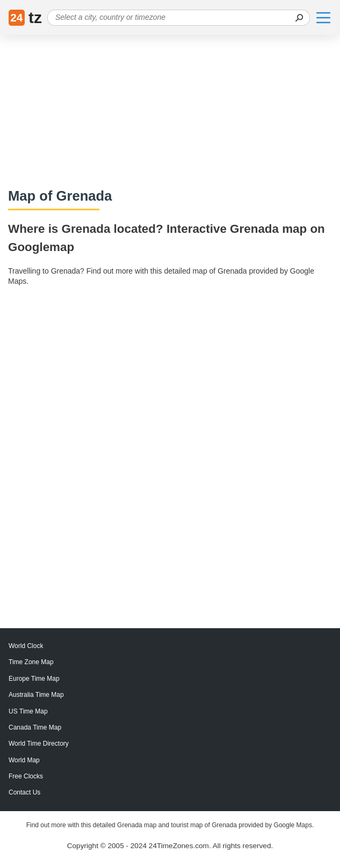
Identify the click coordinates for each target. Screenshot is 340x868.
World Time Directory (39, 744)
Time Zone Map (31, 662)
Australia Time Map (36, 695)
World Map (24, 760)
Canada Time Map (35, 727)
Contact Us (24, 792)
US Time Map (28, 711)
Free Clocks (26, 776)
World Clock (26, 646)
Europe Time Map (34, 679)
